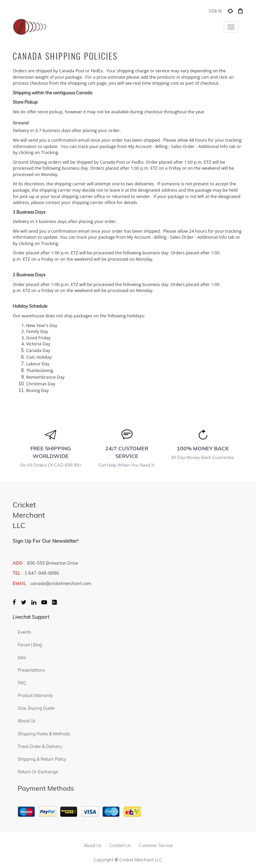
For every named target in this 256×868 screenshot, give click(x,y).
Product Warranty (35, 695)
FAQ (22, 683)
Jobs (22, 657)
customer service (156, 845)
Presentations (31, 670)
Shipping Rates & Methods (44, 734)
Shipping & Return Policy (42, 759)
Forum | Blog (30, 645)
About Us (26, 721)
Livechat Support (31, 617)
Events (24, 632)
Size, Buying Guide (36, 708)
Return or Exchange (38, 772)
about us (92, 845)
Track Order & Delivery (40, 746)
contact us (120, 845)
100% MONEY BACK (203, 448)
